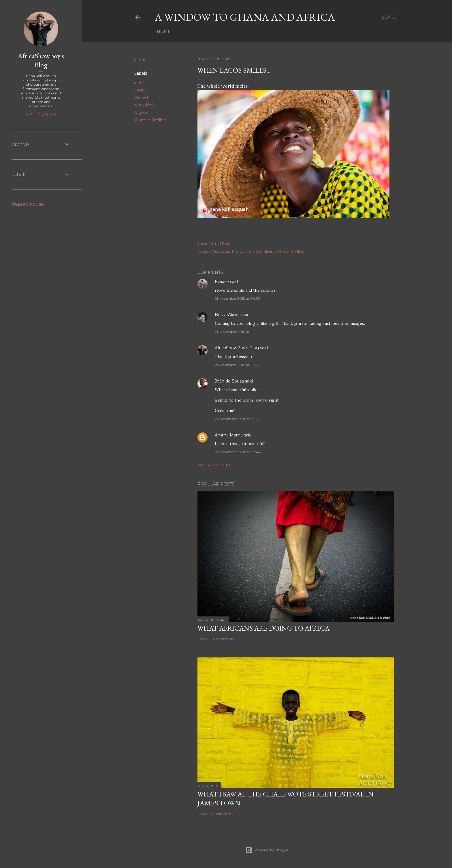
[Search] (391, 17)
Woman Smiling (150, 120)
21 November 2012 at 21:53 (236, 365)
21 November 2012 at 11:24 (236, 332)
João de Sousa (229, 381)
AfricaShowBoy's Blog (237, 348)
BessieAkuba (228, 315)
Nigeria (141, 113)
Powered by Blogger (267, 850)
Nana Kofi (144, 105)
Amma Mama (229, 435)
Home (164, 31)
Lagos (140, 90)
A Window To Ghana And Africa (245, 17)
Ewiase (222, 282)
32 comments (223, 814)
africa (139, 83)
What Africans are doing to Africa (263, 628)
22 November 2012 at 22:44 (238, 452)
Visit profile (41, 115)
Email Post (220, 243)
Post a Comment (214, 465)
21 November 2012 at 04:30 (238, 298)
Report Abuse (28, 204)
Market (141, 98)
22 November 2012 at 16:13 (237, 419)
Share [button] (140, 59)
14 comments (223, 639)
